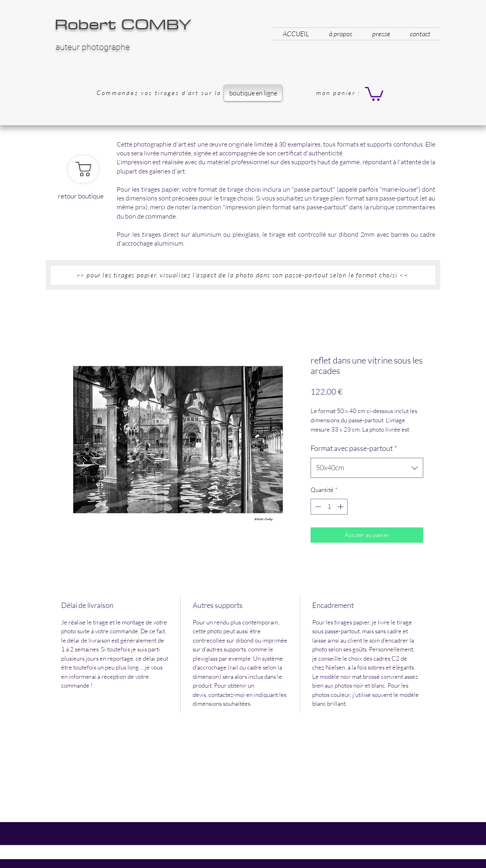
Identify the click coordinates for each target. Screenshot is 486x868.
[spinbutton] (329, 507)
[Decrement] (317, 507)
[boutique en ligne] (253, 93)
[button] (374, 93)
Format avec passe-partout (354, 448)
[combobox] (367, 468)
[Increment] (341, 507)
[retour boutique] (83, 169)
